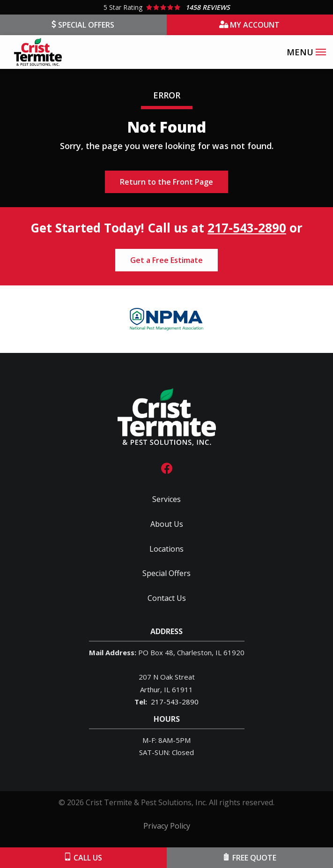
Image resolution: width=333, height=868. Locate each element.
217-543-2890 (247, 228)
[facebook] (167, 468)
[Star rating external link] (166, 7)
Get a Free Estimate (166, 260)
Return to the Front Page (166, 182)
